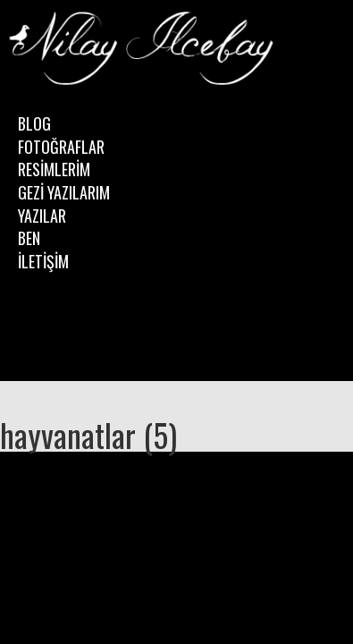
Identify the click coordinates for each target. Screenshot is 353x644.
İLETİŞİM (43, 261)
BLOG (34, 123)
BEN (29, 238)
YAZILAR (42, 216)
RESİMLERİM (54, 169)
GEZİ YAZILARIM (64, 192)
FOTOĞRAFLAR (61, 147)
